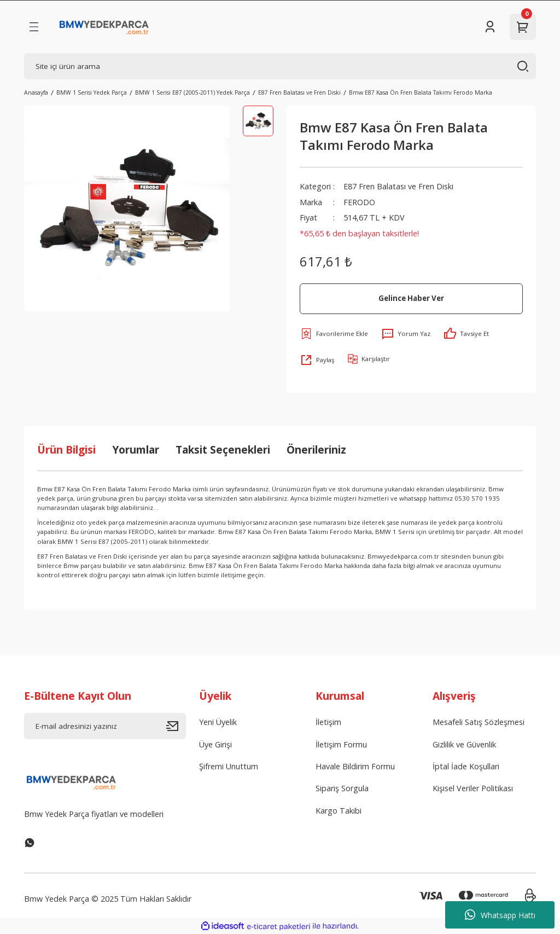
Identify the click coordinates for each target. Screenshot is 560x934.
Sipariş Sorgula (342, 788)
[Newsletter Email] (105, 726)
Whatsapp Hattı (500, 915)
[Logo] (104, 27)
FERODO (359, 202)
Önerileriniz (316, 449)
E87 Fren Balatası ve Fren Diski (398, 186)
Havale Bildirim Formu (355, 766)
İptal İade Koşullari (466, 766)
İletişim (328, 722)
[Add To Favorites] (334, 334)
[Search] (280, 66)
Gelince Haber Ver (411, 298)
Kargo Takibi (339, 811)
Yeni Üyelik (218, 722)
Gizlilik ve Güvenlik (464, 744)
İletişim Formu (341, 744)
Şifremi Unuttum (229, 766)
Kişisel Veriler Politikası (473, 788)
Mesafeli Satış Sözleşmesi (479, 722)
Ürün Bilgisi (66, 449)
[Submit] (176, 726)
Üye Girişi (215, 744)
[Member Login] (490, 27)
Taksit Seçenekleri (223, 449)
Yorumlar (136, 449)
